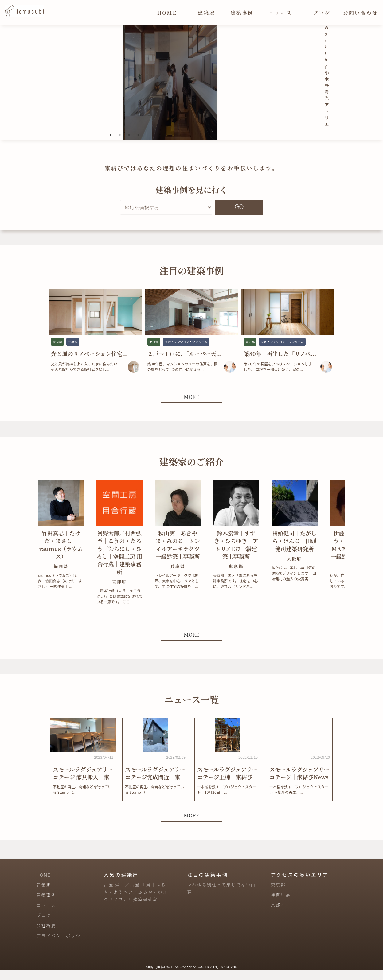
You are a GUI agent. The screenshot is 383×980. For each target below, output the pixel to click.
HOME (167, 13)
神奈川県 (280, 905)
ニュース (281, 13)
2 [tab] (120, 145)
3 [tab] (129, 145)
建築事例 (242, 13)
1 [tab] (111, 145)
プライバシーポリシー (61, 945)
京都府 (278, 915)
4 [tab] (138, 145)
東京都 (278, 894)
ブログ (322, 13)
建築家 (207, 13)
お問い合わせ (361, 13)
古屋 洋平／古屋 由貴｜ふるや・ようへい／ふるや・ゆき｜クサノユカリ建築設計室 (138, 902)
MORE (191, 406)
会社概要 (46, 935)
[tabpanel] (125, 87)
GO (239, 216)
